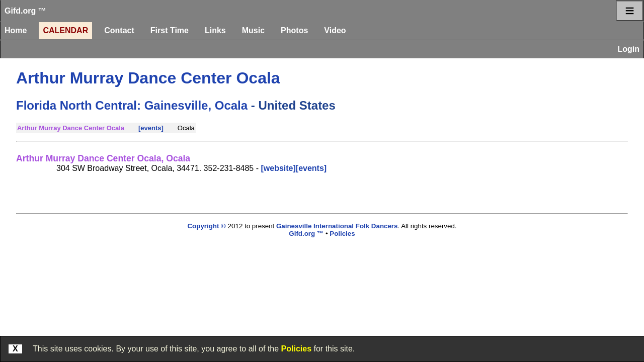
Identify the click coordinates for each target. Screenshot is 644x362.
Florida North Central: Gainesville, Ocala (132, 105)
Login (628, 49)
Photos (294, 30)
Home (16, 30)
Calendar (65, 30)
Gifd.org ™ (25, 11)
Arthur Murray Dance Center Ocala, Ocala (103, 158)
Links (215, 30)
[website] (278, 168)
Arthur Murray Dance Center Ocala (148, 78)
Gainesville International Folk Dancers (337, 226)
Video (335, 30)
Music (253, 30)
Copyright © (206, 226)
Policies (296, 349)
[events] (151, 128)
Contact (119, 30)
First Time (170, 30)
